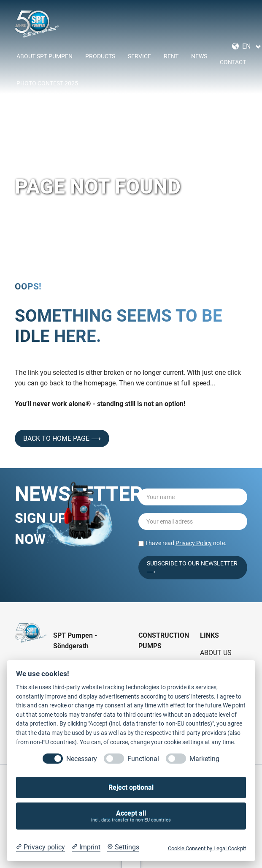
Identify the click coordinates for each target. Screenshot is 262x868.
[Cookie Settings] (123, 847)
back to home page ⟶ (62, 438)
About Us (216, 653)
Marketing (204, 759)
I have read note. (186, 543)
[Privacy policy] (41, 847)
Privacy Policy (194, 543)
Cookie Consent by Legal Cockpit (207, 848)
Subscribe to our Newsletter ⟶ (192, 568)
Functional (143, 759)
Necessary (82, 759)
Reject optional (131, 787)
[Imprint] (86, 847)
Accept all (131, 816)
